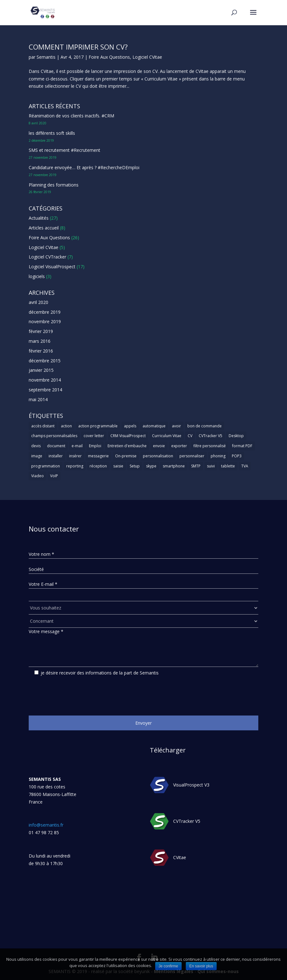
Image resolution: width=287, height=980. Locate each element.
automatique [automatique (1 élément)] (154, 426)
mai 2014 (38, 399)
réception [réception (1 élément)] (98, 466)
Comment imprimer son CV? (78, 47)
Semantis (46, 57)
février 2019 (41, 331)
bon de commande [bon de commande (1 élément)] (205, 426)
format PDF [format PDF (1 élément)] (242, 446)
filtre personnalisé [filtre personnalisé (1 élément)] (210, 446)
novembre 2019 (45, 321)
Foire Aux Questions (109, 57)
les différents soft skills (52, 133)
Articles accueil (44, 228)
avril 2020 (38, 302)
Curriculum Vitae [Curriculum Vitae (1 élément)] (167, 436)
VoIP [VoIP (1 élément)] (54, 476)
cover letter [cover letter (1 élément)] (94, 436)
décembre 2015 (45, 361)
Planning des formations (54, 185)
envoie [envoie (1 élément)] (159, 446)
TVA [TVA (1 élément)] (245, 466)
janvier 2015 (41, 370)
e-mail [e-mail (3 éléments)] (77, 446)
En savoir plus (201, 966)
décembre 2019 (45, 312)
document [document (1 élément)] (56, 446)
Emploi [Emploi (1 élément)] (95, 446)
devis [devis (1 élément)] (36, 446)
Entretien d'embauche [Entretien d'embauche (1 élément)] (127, 446)
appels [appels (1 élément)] (130, 426)
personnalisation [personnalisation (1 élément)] (158, 456)
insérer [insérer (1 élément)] (75, 456)
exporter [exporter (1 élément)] (179, 446)
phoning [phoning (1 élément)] (218, 456)
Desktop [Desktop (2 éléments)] (236, 436)
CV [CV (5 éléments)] (190, 436)
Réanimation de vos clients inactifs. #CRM (71, 116)
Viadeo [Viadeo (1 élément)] (38, 476)
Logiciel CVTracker (47, 257)
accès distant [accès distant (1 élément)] (43, 426)
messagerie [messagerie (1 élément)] (98, 456)
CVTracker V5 (187, 821)
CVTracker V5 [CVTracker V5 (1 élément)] (211, 436)
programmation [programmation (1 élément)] (46, 466)
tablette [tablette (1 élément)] (228, 466)
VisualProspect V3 (191, 785)
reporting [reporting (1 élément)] (75, 466)
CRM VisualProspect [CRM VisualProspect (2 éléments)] (128, 436)
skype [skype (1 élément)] (151, 466)
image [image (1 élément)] (37, 456)
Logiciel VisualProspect (52, 267)
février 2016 (41, 351)
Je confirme (168, 966)
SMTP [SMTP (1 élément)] (196, 466)
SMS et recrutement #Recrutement (64, 150)
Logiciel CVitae (147, 57)
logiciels (37, 276)
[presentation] (77, 693)
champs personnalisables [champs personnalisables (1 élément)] (54, 436)
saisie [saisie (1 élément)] (118, 466)
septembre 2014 (45, 390)
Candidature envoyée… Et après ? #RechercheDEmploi (84, 167)
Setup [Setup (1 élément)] (135, 466)
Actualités (39, 218)
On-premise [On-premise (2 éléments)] (126, 456)
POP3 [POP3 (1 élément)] (237, 456)
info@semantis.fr (46, 825)
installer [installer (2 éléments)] (56, 456)
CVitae (180, 858)
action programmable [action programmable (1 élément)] (98, 426)
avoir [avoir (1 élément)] (176, 426)
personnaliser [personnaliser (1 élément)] (192, 456)
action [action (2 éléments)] (66, 426)
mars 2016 (40, 341)
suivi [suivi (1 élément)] (211, 466)
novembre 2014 (45, 380)
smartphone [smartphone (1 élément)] (174, 466)
